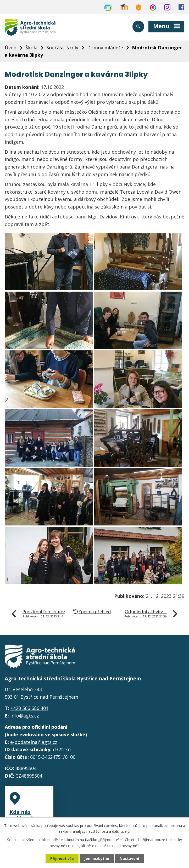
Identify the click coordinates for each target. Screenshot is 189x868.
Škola (31, 48)
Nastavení (129, 858)
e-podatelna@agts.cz (34, 742)
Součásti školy (62, 48)
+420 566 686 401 (29, 708)
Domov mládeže (105, 48)
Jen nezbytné (97, 858)
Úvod (11, 48)
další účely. (121, 831)
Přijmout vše (62, 858)
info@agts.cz (25, 716)
